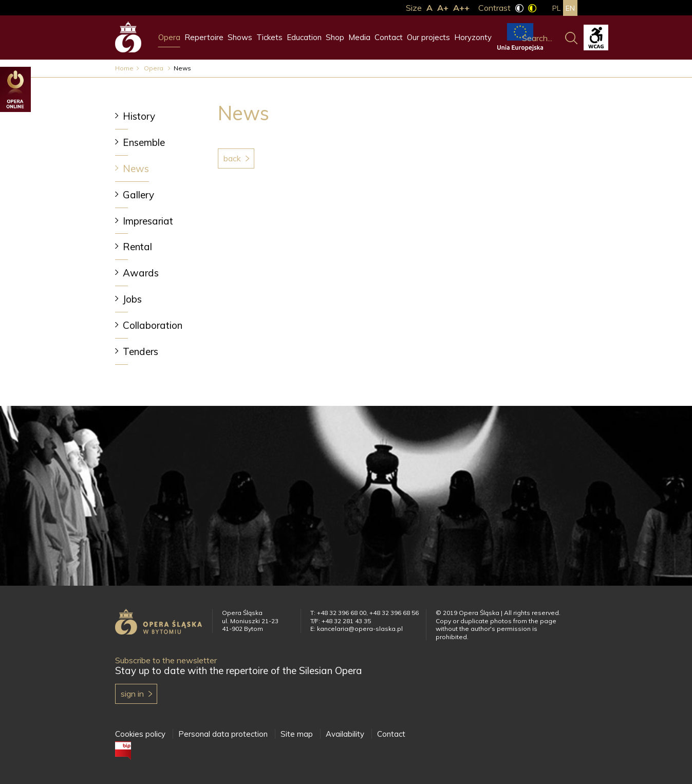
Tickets (269, 37)
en (570, 8)
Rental (137, 247)
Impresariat (148, 221)
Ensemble (144, 142)
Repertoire (204, 37)
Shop (335, 37)
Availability (345, 734)
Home (124, 68)
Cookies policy (140, 734)
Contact (389, 37)
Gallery (138, 195)
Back (232, 158)
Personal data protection (223, 734)
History (139, 116)
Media (359, 37)
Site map (297, 734)
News (136, 169)
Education (304, 37)
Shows (240, 37)
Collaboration (153, 325)
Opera (169, 37)
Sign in (132, 694)
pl (556, 8)
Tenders (141, 351)
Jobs (132, 299)
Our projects (428, 37)
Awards (141, 273)
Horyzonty (473, 37)
